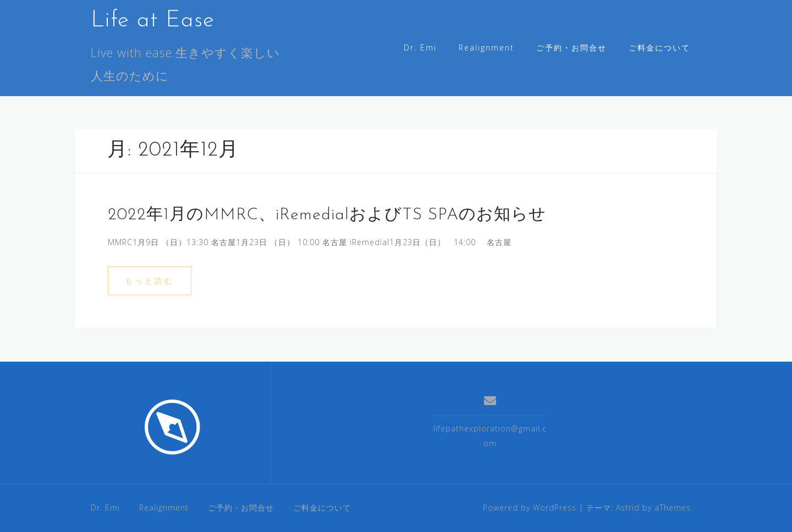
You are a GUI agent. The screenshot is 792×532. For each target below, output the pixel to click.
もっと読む (150, 281)
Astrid (628, 508)
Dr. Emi (420, 48)
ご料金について (659, 48)
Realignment (486, 48)
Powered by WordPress (530, 508)
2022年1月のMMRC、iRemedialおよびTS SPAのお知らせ (327, 215)
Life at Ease (153, 21)
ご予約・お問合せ (571, 48)
